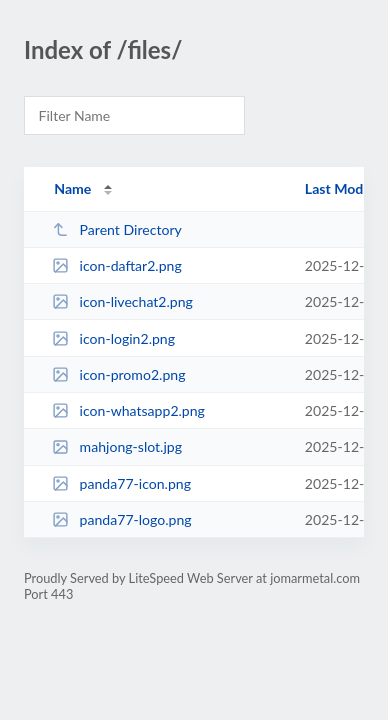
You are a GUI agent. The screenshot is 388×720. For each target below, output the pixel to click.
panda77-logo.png (121, 519)
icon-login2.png (113, 338)
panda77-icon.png (121, 483)
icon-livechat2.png (122, 301)
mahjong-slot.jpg (117, 446)
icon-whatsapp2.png (128, 410)
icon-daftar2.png (117, 265)
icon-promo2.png (118, 374)
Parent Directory (117, 229)
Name (72, 188)
